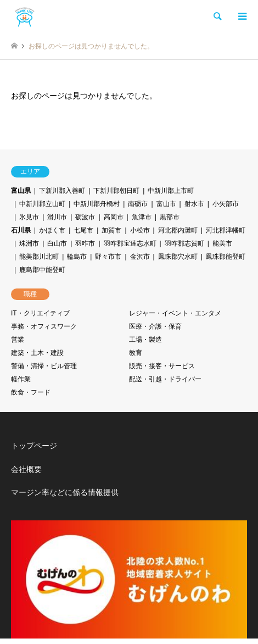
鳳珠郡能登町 (226, 257)
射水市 (194, 204)
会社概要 (26, 469)
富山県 (21, 191)
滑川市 (57, 217)
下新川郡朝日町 (116, 191)
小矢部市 (226, 204)
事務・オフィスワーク (44, 326)
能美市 (222, 243)
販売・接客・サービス (162, 366)
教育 (136, 353)
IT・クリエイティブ (40, 313)
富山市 (166, 204)
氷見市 (29, 217)
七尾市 (83, 230)
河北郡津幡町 (226, 230)
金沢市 (140, 257)
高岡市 (114, 217)
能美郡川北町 (39, 257)
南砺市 (138, 204)
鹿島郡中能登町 (42, 270)
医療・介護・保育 (155, 326)
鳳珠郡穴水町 (178, 257)
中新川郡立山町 (42, 204)
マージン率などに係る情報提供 (65, 492)
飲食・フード (31, 392)
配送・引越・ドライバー (165, 379)
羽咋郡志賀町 (184, 243)
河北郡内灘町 (178, 230)
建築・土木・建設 (37, 353)
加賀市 (111, 230)
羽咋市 (85, 243)
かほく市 (52, 230)
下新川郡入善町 (62, 191)
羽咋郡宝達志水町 (130, 243)
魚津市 (142, 217)
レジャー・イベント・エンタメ (175, 313)
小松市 (140, 230)
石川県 (21, 230)
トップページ (34, 446)
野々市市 (108, 257)
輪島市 (77, 257)
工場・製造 (145, 340)
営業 (18, 340)
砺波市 (85, 217)
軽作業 (21, 379)
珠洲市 (29, 243)
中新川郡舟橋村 (97, 204)
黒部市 (170, 217)
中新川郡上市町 (171, 191)
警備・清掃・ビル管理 (44, 366)
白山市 (57, 243)
